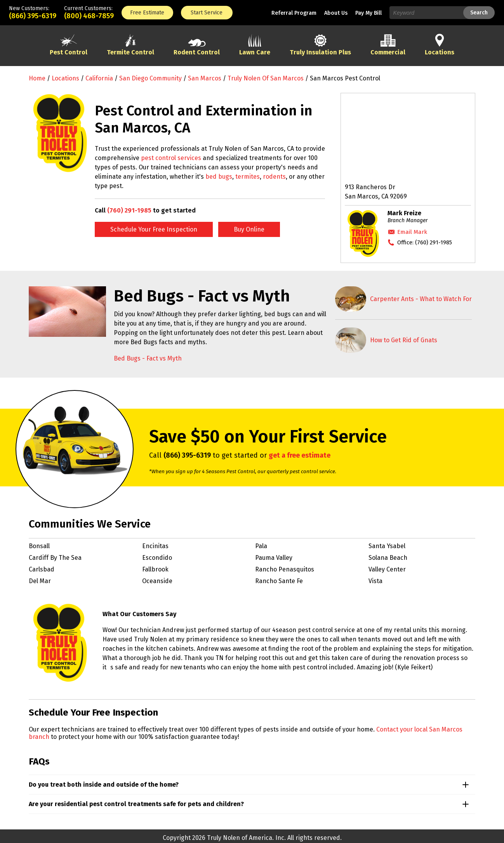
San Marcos (205, 78)
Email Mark (412, 232)
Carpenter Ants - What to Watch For (421, 299)
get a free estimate (300, 455)
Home (37, 78)
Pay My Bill (368, 13)
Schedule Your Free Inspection (154, 229)
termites (248, 177)
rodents (274, 177)
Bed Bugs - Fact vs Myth (148, 358)
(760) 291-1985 (129, 210)
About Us (336, 13)
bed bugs (219, 177)
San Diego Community (150, 78)
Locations (65, 78)
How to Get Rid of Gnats (404, 340)
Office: (425, 242)
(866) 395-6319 (33, 16)
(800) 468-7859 (89, 16)
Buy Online (249, 229)
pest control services (171, 158)
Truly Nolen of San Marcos (266, 78)
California (99, 78)
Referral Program (294, 13)
